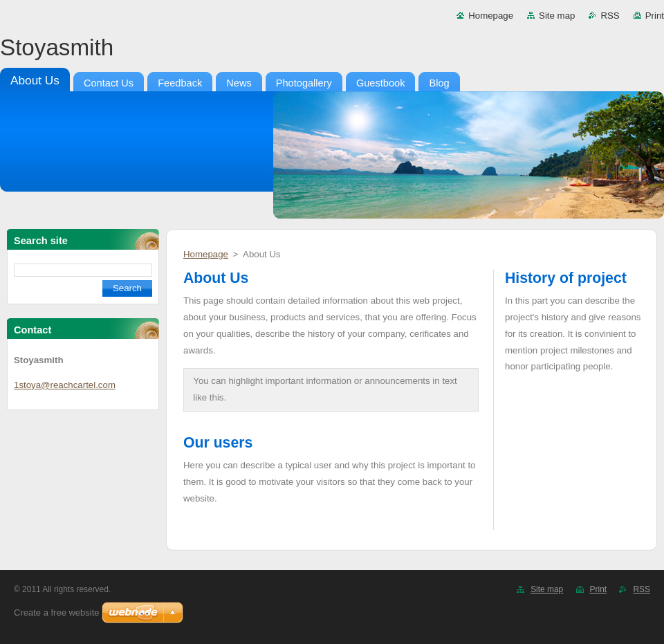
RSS (610, 16)
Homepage (491, 16)
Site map (557, 16)
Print (655, 16)
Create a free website (57, 613)
